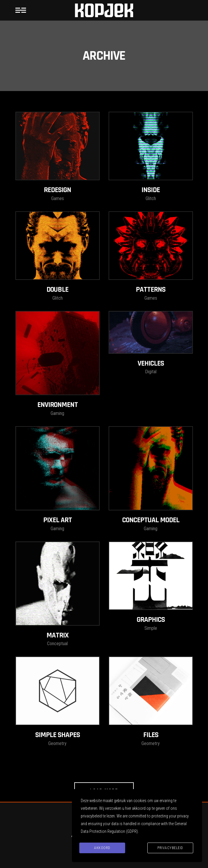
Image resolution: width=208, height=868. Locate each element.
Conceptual (57, 644)
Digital (151, 372)
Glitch (151, 198)
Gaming (57, 413)
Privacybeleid (170, 848)
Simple (151, 628)
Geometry (57, 743)
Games (58, 198)
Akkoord (102, 848)
